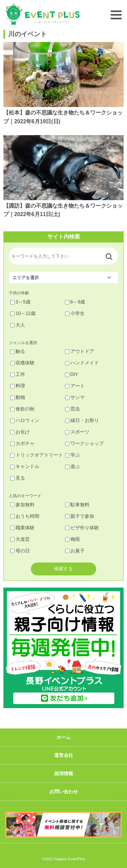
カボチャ (22, 443)
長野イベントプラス (42, 14)
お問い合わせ (64, 791)
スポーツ (77, 432)
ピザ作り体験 (82, 528)
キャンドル (25, 466)
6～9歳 (75, 302)
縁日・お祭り (82, 420)
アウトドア (80, 351)
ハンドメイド (82, 363)
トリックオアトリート (37, 455)
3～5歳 (20, 302)
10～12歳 (23, 313)
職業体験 (22, 528)
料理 (18, 386)
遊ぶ (72, 466)
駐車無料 (77, 505)
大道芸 (20, 539)
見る (18, 478)
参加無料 (22, 505)
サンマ (75, 397)
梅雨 (72, 539)
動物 (18, 397)
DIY (72, 374)
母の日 (20, 551)
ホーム (64, 737)
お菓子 (75, 551)
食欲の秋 (22, 409)
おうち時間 (25, 516)
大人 (18, 325)
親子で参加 (80, 516)
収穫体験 (22, 363)
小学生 (75, 313)
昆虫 (72, 409)
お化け (20, 432)
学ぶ (72, 455)
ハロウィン (25, 420)
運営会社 (64, 755)
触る (18, 351)
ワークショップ (84, 443)
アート (75, 386)
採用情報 (64, 774)
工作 (18, 374)
